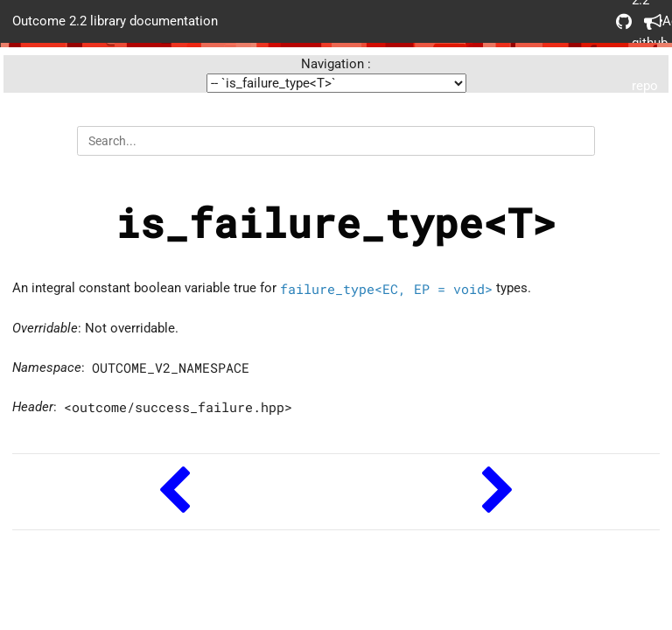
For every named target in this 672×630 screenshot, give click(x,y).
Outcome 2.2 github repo (624, 21)
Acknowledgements (652, 21)
